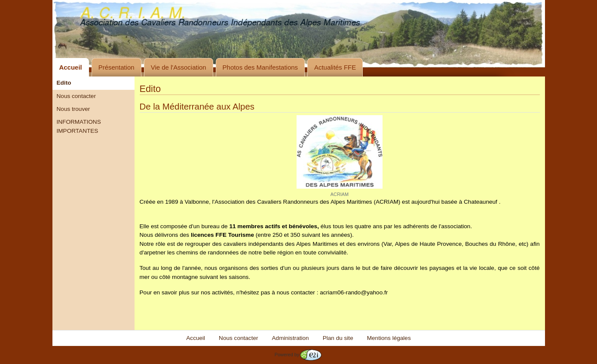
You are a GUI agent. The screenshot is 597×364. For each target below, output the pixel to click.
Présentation (116, 67)
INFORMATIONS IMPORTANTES (79, 126)
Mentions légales (389, 338)
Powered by (298, 355)
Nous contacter (76, 96)
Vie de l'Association (179, 67)
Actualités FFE (335, 67)
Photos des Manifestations (260, 67)
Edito (64, 83)
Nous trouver (73, 109)
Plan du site (338, 338)
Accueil (71, 67)
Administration (291, 338)
